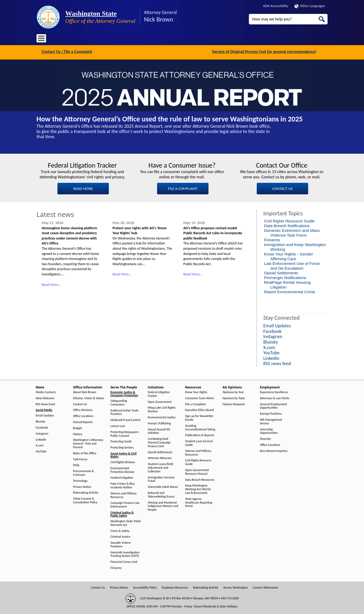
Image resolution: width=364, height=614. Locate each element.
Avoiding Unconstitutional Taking (200, 427)
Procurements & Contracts (84, 472)
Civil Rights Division (123, 462)
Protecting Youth (121, 441)
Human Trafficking (159, 423)
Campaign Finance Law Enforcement (125, 504)
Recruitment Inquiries (274, 450)
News (59, 39)
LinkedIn (41, 439)
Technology (80, 480)
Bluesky (41, 421)
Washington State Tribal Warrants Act (125, 523)
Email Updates (45, 415)
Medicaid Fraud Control (125, 420)
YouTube (41, 451)
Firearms (272, 239)
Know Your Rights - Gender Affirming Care (289, 256)
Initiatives (143, 39)
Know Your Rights (196, 392)
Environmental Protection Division (122, 469)
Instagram (42, 433)
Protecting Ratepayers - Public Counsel (125, 433)
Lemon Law (118, 426)
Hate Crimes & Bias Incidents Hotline (123, 485)
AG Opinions (188, 39)
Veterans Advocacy (160, 458)
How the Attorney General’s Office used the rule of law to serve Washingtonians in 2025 (170, 118)
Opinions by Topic (234, 397)
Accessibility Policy (145, 587)
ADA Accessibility (276, 6)
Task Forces (80, 459)
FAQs (76, 465)
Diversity (265, 438)
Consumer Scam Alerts (200, 397)
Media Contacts (46, 392)
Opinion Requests (234, 404)
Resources (165, 39)
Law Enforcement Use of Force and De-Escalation (292, 265)
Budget (78, 427)
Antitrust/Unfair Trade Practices (124, 412)
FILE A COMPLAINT (183, 188)
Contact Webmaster (266, 587)
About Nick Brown (85, 392)
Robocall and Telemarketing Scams (161, 494)
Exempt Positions (271, 413)
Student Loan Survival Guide (199, 443)
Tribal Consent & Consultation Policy (85, 500)
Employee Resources (175, 587)
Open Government (160, 401)
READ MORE (83, 188)
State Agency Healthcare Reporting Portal (199, 502)
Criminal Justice (120, 536)
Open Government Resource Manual (197, 471)
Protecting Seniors (122, 447)
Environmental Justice (162, 417)
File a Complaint (195, 404)
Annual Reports (83, 422)
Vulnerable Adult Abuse (163, 486)
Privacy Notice (82, 486)
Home (44, 39)
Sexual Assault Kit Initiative (159, 431)
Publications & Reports (200, 435)
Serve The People (117, 39)
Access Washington (235, 587)
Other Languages (310, 6)
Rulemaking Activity (86, 492)
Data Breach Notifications (287, 225)
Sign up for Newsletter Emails (199, 417)
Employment (213, 39)
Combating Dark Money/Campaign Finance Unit (159, 442)
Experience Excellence (274, 392)
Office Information (84, 39)
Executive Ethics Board (199, 410)
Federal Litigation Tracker (159, 394)
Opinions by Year (233, 392)
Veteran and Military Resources (124, 495)
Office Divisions (83, 410)
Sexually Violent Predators (121, 544)
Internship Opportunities (269, 431)
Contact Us (80, 404)
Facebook (42, 427)
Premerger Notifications (285, 277)
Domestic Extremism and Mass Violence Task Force (292, 232)
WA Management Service (271, 421)
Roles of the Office (85, 453)
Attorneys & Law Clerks (275, 397)
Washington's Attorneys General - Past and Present (88, 443)
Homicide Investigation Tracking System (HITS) (125, 554)
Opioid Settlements (281, 272)
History (78, 433)
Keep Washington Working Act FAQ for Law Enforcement (198, 489)
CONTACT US (282, 188)
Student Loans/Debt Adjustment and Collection (161, 467)
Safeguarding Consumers (119, 402)
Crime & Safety (120, 530)
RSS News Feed (45, 404)
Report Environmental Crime (290, 291)
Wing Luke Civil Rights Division (162, 409)
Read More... (51, 284)
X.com (40, 445)
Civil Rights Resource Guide (289, 220)
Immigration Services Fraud (161, 479)
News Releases (45, 397)
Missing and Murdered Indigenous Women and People (163, 506)
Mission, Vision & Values (89, 397)
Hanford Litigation (122, 477)
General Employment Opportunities (273, 405)
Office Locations (83, 416)
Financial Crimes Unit (124, 561)
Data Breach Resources (200, 479)
